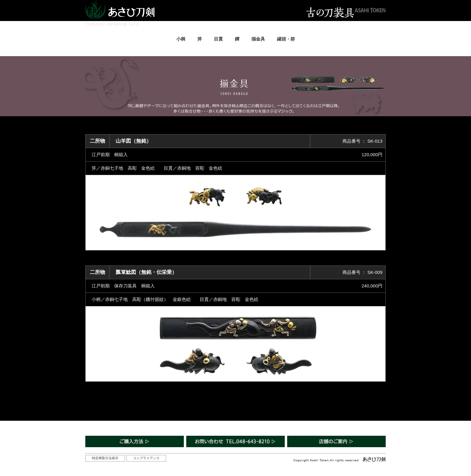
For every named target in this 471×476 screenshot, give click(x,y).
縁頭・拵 (286, 39)
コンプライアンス (146, 458)
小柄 (181, 39)
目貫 (218, 39)
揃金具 (258, 39)
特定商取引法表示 (105, 458)
